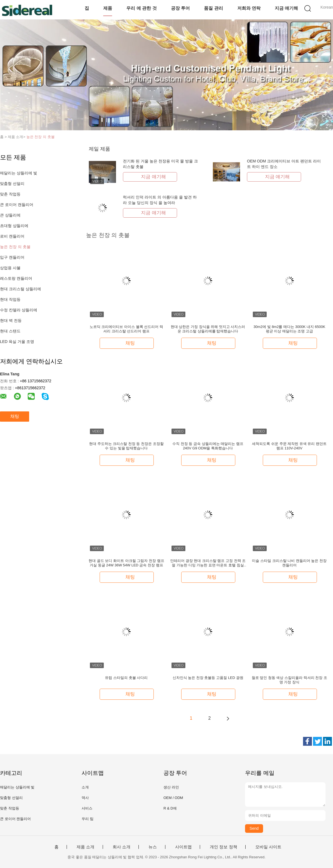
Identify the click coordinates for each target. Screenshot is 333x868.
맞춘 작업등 (10, 194)
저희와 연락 (249, 8)
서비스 (87, 808)
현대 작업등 (10, 299)
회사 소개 (122, 847)
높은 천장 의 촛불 (41, 137)
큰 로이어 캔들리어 (17, 205)
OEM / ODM (173, 798)
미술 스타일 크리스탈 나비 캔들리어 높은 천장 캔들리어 (289, 563)
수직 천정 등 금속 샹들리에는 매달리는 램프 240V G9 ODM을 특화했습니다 (208, 446)
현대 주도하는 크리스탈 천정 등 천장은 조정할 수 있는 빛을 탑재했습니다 (126, 446)
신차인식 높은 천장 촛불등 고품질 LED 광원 (208, 678)
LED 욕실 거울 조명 (17, 342)
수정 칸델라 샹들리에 (19, 310)
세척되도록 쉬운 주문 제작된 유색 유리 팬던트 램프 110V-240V (289, 446)
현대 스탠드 (10, 331)
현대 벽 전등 (11, 320)
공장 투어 (180, 8)
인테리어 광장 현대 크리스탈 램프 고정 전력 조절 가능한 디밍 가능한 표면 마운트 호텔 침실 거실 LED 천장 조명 (208, 563)
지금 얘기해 (286, 8)
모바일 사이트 (268, 847)
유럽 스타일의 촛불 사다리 (126, 678)
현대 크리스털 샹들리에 (21, 289)
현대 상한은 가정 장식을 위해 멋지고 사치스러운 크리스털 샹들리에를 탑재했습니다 (208, 329)
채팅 (15, 416)
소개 (85, 787)
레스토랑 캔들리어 (16, 278)
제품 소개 (85, 847)
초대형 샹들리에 (14, 226)
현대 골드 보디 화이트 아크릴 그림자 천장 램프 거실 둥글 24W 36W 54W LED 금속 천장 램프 (126, 563)
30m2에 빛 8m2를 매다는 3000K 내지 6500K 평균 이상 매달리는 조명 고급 (289, 329)
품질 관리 (213, 8)
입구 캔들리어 (12, 257)
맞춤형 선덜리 (12, 184)
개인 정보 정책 (223, 847)
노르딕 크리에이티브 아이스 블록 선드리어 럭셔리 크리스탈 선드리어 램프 (126, 329)
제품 (108, 8)
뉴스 (153, 847)
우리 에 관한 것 (141, 8)
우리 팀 (88, 819)
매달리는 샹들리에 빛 (19, 173)
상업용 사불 (10, 268)
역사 (85, 798)
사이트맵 (183, 847)
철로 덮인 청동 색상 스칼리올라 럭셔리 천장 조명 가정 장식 (289, 680)
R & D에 (170, 808)
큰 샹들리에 (10, 215)
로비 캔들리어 (12, 236)
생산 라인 (171, 787)
